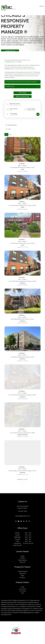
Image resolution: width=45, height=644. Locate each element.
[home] (9, 8)
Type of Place (14, 109)
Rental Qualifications (23, 96)
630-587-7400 (28, 65)
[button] (23, 82)
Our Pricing (23, 591)
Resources (23, 562)
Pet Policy (23, 578)
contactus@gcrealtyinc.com (23, 516)
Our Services (23, 589)
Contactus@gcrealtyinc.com (27, 613)
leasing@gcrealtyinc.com (10, 62)
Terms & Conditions (20, 605)
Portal (23, 556)
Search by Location (15, 104)
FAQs (23, 576)
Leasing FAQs (10, 51)
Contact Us (38, 605)
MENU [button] (42, 6)
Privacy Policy (10, 605)
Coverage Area (30, 605)
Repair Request (23, 560)
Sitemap (3, 605)
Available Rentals (23, 572)
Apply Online (23, 93)
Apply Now (23, 574)
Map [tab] (10, 134)
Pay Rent (23, 558)
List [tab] (6, 134)
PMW (15, 603)
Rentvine (36, 603)
